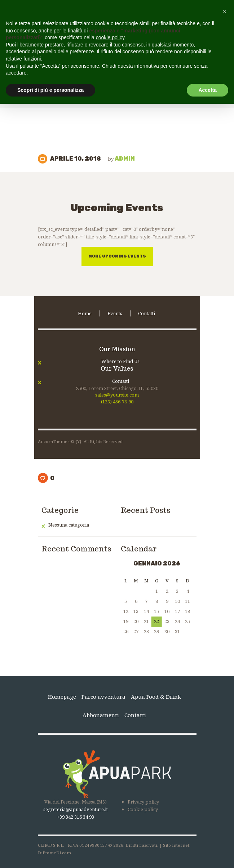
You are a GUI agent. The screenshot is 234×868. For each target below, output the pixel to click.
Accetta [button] (207, 90)
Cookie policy (143, 809)
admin (121, 159)
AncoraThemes (54, 441)
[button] (225, 12)
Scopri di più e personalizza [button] (50, 90)
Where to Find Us (120, 361)
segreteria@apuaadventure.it (76, 809)
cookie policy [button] (110, 37)
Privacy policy (143, 802)
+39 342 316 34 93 (76, 817)
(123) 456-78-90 (117, 402)
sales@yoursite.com (117, 395)
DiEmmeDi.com (54, 853)
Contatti (121, 381)
